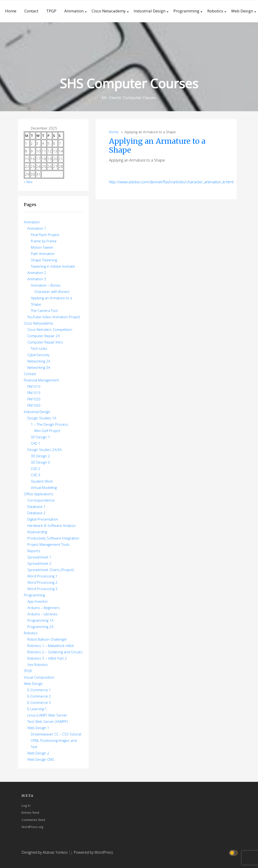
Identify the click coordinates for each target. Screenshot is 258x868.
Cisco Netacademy (109, 11)
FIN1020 (34, 399)
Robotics (215, 11)
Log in (26, 805)
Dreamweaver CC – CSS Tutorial (56, 734)
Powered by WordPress (93, 852)
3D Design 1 (40, 437)
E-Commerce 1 (39, 690)
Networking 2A (39, 361)
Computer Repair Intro (45, 342)
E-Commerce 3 (39, 702)
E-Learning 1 (37, 709)
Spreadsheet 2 (39, 563)
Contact (31, 11)
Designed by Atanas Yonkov (45, 852)
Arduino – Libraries (42, 614)
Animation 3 (37, 279)
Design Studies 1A (42, 418)
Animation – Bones (46, 285)
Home (11, 11)
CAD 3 (36, 475)
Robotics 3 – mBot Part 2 (47, 658)
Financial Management (41, 380)
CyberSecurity (38, 355)
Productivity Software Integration (53, 538)
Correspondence (41, 500)
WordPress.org (32, 827)
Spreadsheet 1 (39, 557)
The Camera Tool (44, 310)
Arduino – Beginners (44, 608)
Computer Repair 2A (44, 336)
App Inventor (38, 601)
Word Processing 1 (42, 576)
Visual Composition (39, 677)
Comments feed (33, 820)
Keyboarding (37, 532)
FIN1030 (34, 405)
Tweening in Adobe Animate (53, 266)
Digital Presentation (43, 519)
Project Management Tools (48, 544)
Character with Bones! (52, 292)
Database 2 (36, 513)
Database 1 (36, 506)
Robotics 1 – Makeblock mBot (51, 646)
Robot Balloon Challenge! (47, 639)
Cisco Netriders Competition (50, 329)
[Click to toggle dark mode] (234, 852)
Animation (74, 11)
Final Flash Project (45, 235)
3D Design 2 (40, 456)
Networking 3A (39, 367)
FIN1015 (34, 393)
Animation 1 (37, 228)
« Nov (28, 182)
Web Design (242, 11)
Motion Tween (42, 247)
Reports (34, 551)
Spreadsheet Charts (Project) (51, 570)
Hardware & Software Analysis (52, 525)
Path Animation (43, 254)
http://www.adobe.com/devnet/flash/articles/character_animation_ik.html (171, 182)
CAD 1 (36, 443)
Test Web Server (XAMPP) (48, 721)
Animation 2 (37, 273)
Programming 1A (40, 620)
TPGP (51, 11)
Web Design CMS (41, 759)
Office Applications (39, 494)
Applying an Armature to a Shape (157, 146)
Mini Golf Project (47, 431)
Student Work (42, 481)
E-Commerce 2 (39, 696)
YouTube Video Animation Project (54, 317)
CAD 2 (36, 469)
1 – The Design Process (50, 424)
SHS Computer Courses (129, 83)
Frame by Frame (44, 241)
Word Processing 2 (42, 582)
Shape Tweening (44, 260)
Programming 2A (40, 627)
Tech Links (39, 348)
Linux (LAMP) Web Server (47, 715)
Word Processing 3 (42, 589)
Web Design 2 (38, 753)
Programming (186, 11)
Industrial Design (150, 11)
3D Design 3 (40, 462)
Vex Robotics (38, 665)
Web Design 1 (38, 728)
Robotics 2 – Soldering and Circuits (55, 652)
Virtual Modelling (44, 488)
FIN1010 (34, 386)
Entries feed (30, 812)
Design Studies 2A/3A (45, 450)
